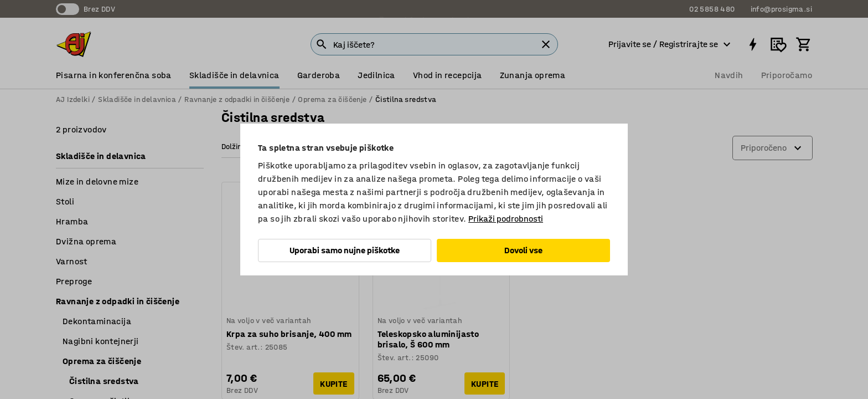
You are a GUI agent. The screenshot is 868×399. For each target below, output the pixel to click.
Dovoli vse (523, 250)
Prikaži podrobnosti (506, 219)
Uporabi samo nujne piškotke (345, 250)
